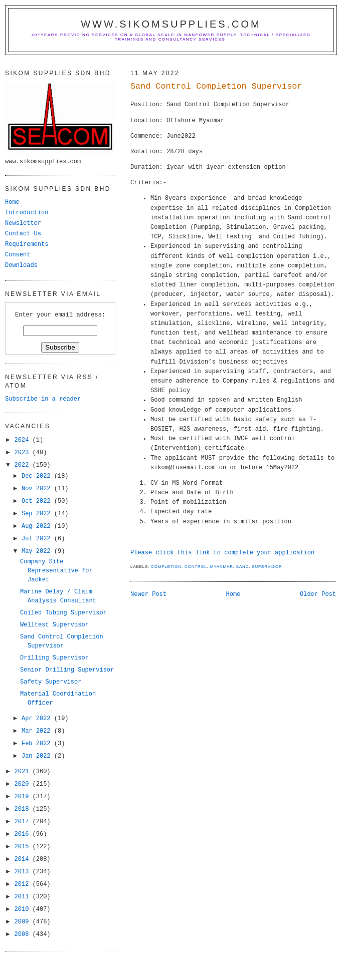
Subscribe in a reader (43, 399)
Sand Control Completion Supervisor (216, 86)
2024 (24, 440)
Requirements (27, 244)
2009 (24, 922)
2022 (24, 465)
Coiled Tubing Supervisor (63, 613)
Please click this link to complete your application (222, 553)
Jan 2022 (38, 756)
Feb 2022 (38, 744)
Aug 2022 (38, 526)
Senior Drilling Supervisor (67, 670)
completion (166, 567)
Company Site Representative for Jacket (56, 571)
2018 (24, 809)
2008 (24, 934)
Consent (18, 255)
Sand (242, 567)
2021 (24, 772)
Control (196, 567)
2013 (24, 872)
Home (233, 594)
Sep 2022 (38, 514)
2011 (24, 897)
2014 (24, 859)
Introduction (27, 213)
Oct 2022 (38, 501)
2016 (24, 834)
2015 (24, 847)
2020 (24, 784)
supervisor (267, 567)
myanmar (222, 567)
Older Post (318, 594)
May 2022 (38, 551)
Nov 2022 (38, 489)
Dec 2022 (38, 476)
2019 (24, 797)
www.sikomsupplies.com (171, 24)
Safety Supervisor (51, 682)
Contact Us (23, 234)
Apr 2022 (38, 719)
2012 (24, 884)
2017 (24, 822)
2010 (24, 909)
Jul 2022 (38, 539)
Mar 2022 (38, 731)
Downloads (21, 265)
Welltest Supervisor (54, 625)
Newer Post (148, 594)
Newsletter (23, 223)
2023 (24, 453)
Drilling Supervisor (54, 658)
